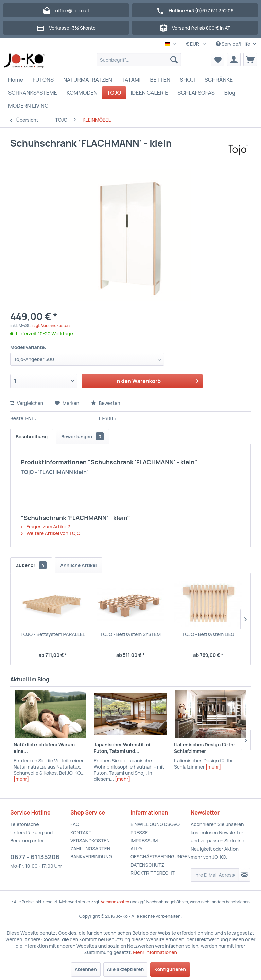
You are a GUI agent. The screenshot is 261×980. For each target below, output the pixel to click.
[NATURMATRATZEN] (88, 80)
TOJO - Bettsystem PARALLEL (53, 634)
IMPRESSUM (144, 841)
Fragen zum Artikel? (45, 527)
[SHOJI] (187, 80)
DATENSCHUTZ (147, 865)
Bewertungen (82, 436)
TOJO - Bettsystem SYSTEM (130, 634)
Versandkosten (115, 902)
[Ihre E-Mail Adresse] (215, 875)
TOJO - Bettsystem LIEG (208, 634)
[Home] (16, 80)
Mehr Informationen (155, 952)
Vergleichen (27, 403)
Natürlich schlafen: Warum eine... (44, 748)
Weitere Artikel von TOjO (50, 533)
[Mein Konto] (234, 60)
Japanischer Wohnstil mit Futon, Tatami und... (123, 748)
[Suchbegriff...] (139, 60)
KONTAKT (81, 832)
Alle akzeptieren (126, 969)
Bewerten (106, 403)
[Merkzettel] (217, 60)
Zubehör (31, 565)
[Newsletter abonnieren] (245, 875)
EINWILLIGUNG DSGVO (155, 824)
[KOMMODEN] (82, 93)
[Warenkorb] (250, 60)
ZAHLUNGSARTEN (90, 848)
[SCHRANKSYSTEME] (33, 93)
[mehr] (21, 779)
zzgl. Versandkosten (51, 325)
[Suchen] (174, 60)
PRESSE (139, 832)
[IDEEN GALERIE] (149, 93)
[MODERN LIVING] (28, 106)
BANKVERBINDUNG (91, 857)
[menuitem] (139, 60)
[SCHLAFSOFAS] (196, 93)
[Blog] (230, 93)
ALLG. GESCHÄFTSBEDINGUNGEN (159, 852)
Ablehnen (86, 969)
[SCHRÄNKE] (219, 80)
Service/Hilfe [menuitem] (233, 44)
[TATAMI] (131, 80)
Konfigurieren (170, 969)
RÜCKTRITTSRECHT (153, 873)
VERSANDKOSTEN (90, 841)
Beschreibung (32, 436)
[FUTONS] (43, 80)
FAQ (75, 824)
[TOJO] (114, 93)
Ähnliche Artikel (79, 565)
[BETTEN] (160, 80)
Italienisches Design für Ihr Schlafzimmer (205, 748)
